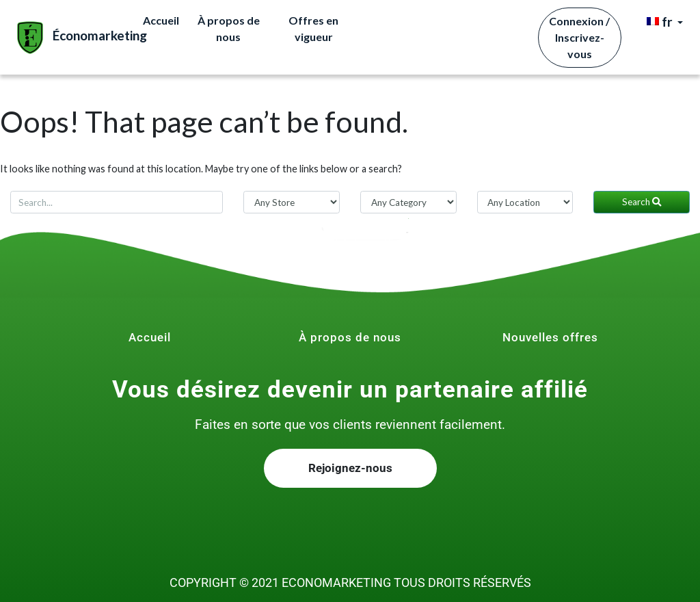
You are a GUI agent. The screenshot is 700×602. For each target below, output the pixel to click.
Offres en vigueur (313, 28)
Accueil (161, 20)
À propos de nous (229, 28)
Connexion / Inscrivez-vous (579, 37)
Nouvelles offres (550, 337)
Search (642, 202)
